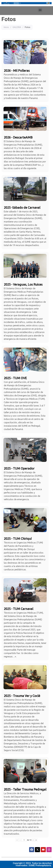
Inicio (6, 27)
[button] (40, 10)
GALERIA (17, 27)
